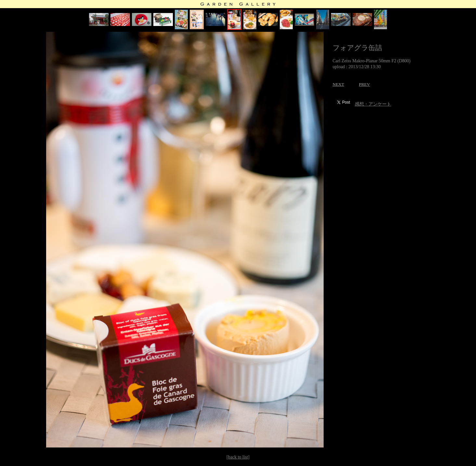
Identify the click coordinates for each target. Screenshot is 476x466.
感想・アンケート (373, 104)
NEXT (339, 84)
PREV (365, 84)
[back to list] (238, 457)
